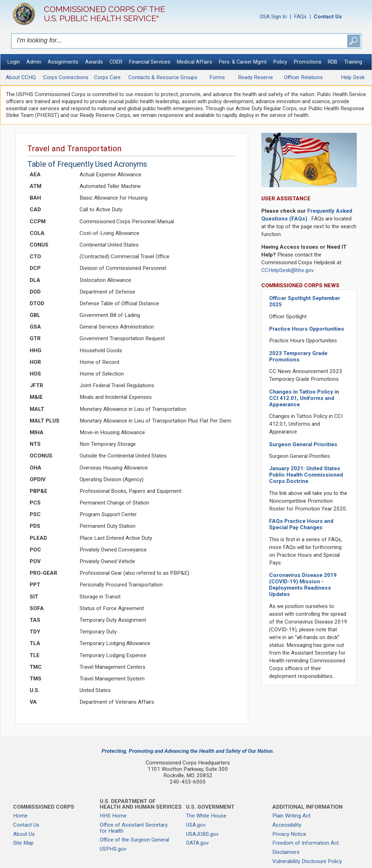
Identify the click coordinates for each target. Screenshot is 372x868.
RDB (333, 62)
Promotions (308, 62)
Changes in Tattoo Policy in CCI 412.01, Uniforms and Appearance (304, 398)
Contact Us (26, 825)
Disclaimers (286, 852)
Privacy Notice (289, 834)
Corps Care (107, 77)
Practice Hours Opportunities (307, 329)
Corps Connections (66, 77)
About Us (24, 834)
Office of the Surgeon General (134, 840)
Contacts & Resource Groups (163, 77)
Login (14, 62)
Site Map (23, 843)
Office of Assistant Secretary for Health (134, 828)
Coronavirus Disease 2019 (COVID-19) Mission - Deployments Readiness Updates (303, 585)
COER (116, 62)
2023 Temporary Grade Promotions (298, 356)
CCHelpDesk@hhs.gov (287, 270)
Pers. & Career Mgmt (243, 62)
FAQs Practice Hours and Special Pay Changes (301, 524)
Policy (280, 62)
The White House (206, 816)
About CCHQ (21, 77)
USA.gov (196, 825)
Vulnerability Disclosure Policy (307, 861)
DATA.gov (197, 843)
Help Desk (353, 77)
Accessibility (287, 825)
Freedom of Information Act (306, 843)
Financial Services (150, 62)
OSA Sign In (273, 17)
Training (353, 62)
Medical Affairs (194, 62)
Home (20, 816)
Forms (217, 77)
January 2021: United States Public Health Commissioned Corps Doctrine (306, 475)
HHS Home (113, 816)
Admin (34, 62)
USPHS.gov (113, 849)
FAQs (300, 17)
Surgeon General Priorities (303, 444)
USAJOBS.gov (202, 834)
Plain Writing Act (291, 816)
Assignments (63, 62)
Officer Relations (303, 77)
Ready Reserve (255, 77)
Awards (94, 62)
